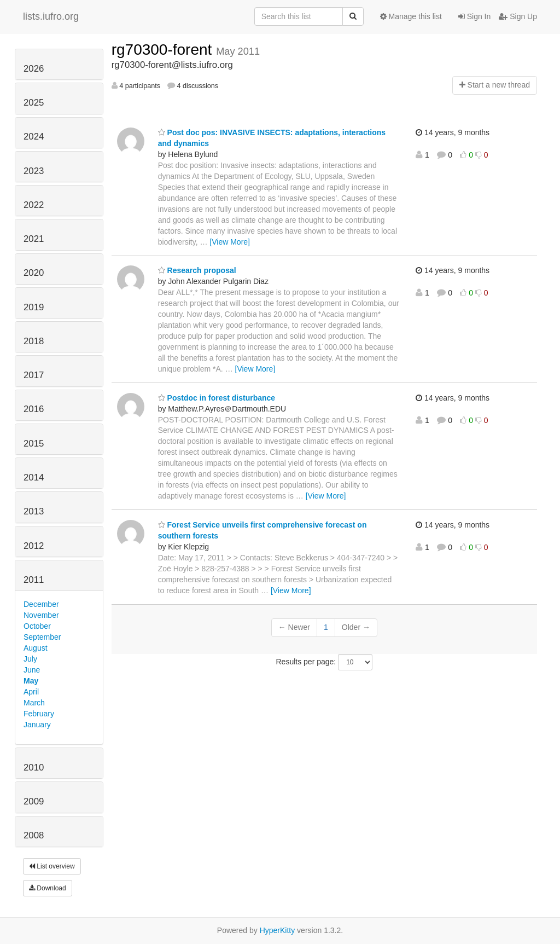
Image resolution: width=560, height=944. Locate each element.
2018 (34, 341)
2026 (34, 69)
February (39, 714)
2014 (34, 477)
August (36, 648)
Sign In (474, 16)
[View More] (230, 242)
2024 (34, 137)
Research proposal (197, 270)
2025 (34, 103)
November (41, 615)
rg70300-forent (164, 50)
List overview (52, 866)
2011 (34, 580)
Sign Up (518, 16)
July (30, 659)
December (41, 604)
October (37, 626)
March (34, 703)
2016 (34, 409)
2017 (34, 375)
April (31, 692)
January (37, 725)
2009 (34, 801)
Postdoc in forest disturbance (217, 398)
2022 (34, 205)
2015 (34, 444)
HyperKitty (278, 930)
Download (48, 888)
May (31, 681)
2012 (34, 546)
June (32, 670)
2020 (34, 273)
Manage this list (411, 16)
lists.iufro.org (51, 16)
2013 (34, 511)
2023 (34, 171)
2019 (34, 307)
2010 (34, 768)
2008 (34, 835)
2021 (34, 239)
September (42, 637)
